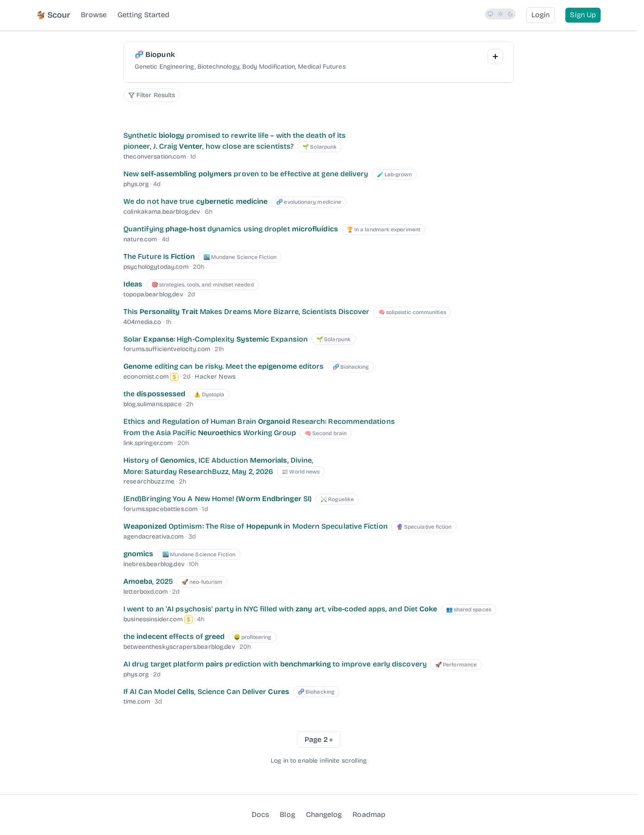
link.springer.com (148, 443)
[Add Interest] (495, 56)
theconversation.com (155, 157)
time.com (137, 701)
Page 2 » (319, 739)
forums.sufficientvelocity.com (167, 349)
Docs (260, 814)
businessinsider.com (153, 619)
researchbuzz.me (149, 481)
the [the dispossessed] (154, 394)
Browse (94, 15)
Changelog (324, 814)
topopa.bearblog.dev (153, 294)
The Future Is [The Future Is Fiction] (159, 256)
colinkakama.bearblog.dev (162, 212)
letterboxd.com (146, 592)
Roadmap (369, 814)
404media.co (142, 322)
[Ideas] (133, 284)
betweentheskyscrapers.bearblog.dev (179, 647)
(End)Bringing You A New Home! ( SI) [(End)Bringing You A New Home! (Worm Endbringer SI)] (218, 499)
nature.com (140, 239)
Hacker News (215, 377)
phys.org (136, 184)
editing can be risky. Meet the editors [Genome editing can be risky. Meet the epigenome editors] (223, 366)
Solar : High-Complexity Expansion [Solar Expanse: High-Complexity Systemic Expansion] (216, 339)
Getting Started (143, 15)
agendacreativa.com (154, 537)
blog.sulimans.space (153, 404)
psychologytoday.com (156, 267)
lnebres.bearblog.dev (154, 564)
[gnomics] (139, 554)
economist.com (146, 377)
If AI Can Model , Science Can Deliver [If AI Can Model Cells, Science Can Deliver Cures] (206, 692)
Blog (287, 814)
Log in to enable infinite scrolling (319, 761)
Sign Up (583, 15)
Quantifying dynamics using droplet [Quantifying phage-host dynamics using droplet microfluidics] (231, 229)
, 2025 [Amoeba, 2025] (148, 581)
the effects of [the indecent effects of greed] (174, 636)
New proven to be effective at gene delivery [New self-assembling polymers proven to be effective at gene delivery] (246, 174)
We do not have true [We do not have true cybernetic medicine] (195, 201)
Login (541, 15)
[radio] (490, 14)
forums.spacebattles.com (160, 509)
